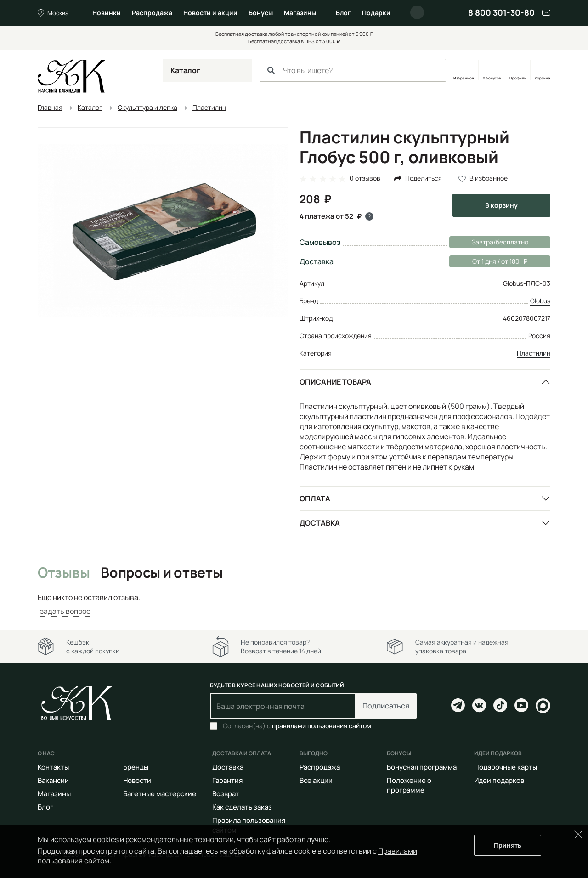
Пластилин (534, 353)
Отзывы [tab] (64, 573)
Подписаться (386, 706)
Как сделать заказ (242, 807)
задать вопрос (65, 611)
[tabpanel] (294, 604)
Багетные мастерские (160, 794)
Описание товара (335, 382)
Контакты (53, 767)
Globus (540, 301)
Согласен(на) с (297, 726)
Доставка (320, 523)
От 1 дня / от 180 (488, 261)
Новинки (107, 13)
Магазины (300, 13)
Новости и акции (210, 13)
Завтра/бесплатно (500, 242)
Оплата (315, 498)
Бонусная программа (422, 767)
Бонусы (261, 13)
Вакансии (53, 780)
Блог (343, 13)
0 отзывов (365, 178)
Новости (137, 780)
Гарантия (227, 780)
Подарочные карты (506, 767)
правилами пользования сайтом (322, 726)
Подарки (376, 13)
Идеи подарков (499, 780)
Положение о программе (409, 785)
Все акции (316, 780)
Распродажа (152, 13)
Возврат (226, 794)
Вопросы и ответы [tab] (161, 573)
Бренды (136, 767)
